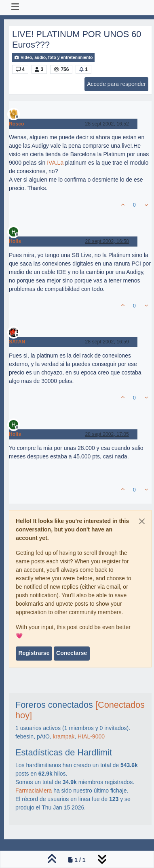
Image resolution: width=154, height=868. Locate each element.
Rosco (16, 124)
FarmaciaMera (34, 791)
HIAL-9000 (91, 736)
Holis (15, 241)
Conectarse (72, 653)
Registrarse (34, 653)
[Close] (142, 521)
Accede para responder (116, 84)
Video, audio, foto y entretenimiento (53, 58)
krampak (64, 736)
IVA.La (55, 163)
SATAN (17, 342)
